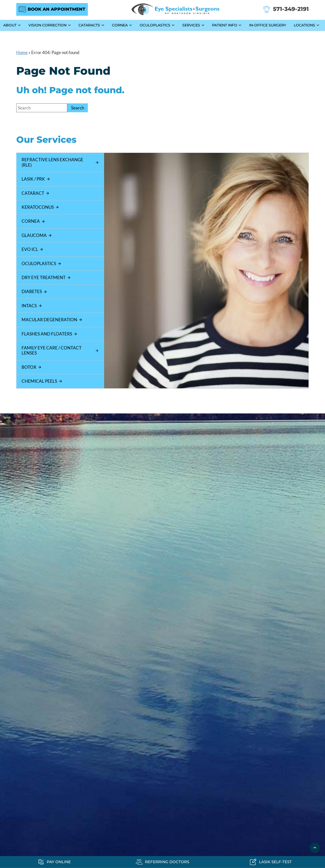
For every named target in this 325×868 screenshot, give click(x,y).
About (10, 25)
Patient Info (225, 25)
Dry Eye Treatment (46, 277)
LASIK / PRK (36, 179)
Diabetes (34, 291)
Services (191, 25)
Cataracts (89, 25)
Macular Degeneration (52, 320)
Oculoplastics (155, 25)
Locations (304, 25)
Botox (32, 367)
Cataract (36, 193)
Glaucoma (37, 235)
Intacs (32, 306)
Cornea (120, 25)
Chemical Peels (42, 381)
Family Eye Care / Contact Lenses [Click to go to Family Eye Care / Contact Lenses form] (60, 350)
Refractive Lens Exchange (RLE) (60, 162)
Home (22, 52)
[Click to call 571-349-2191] (286, 9)
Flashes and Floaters (50, 334)
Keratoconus (40, 207)
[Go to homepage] (175, 9)
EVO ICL (32, 249)
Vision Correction (47, 25)
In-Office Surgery (268, 25)
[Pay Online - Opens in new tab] (54, 862)
